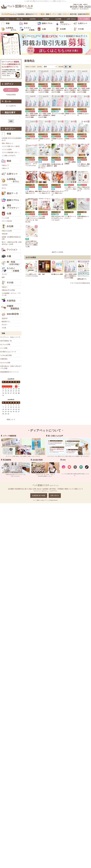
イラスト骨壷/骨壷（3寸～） (11, 152)
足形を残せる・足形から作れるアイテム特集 (11, 367)
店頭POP (5, 318)
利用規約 (61, 489)
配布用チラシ (6, 322)
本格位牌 (5, 234)
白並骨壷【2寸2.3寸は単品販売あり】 (12, 139)
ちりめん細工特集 (6, 355)
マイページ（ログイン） (41, 491)
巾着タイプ (5, 165)
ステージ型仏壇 (7, 221)
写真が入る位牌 (7, 231)
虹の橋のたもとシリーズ (8, 352)
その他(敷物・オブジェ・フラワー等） (11, 294)
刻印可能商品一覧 (6, 341)
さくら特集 (4, 348)
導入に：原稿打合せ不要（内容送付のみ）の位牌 (12, 243)
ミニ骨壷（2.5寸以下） (9, 156)
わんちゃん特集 (5, 363)
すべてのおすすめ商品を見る (81, 283)
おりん (4, 188)
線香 (3, 277)
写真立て (5, 287)
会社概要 (11, 489)
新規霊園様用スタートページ (10, 372)
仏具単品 (5, 185)
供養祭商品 (4, 359)
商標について (11, 419)
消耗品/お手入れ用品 (8, 290)
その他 (4, 328)
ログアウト (54, 491)
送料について (79, 489)
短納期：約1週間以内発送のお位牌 (11, 238)
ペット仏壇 (5, 218)
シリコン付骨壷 (7, 149)
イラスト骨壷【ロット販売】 (11, 146)
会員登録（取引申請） (50, 489)
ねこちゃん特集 (5, 344)
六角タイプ (5, 168)
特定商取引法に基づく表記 (23, 489)
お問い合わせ (37, 489)
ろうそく (5, 274)
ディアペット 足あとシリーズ (10, 337)
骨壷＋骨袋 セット (8, 143)
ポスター (5, 325)
